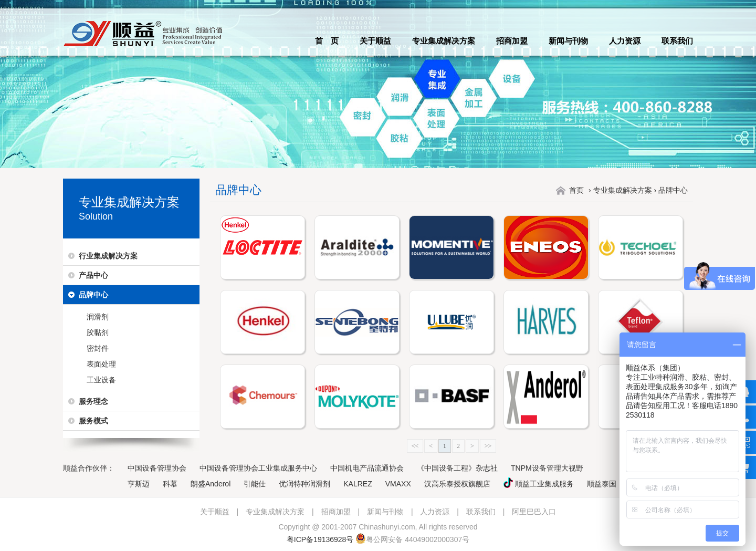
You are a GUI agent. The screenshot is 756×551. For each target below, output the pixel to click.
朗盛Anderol (211, 484)
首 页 (327, 41)
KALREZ (358, 484)
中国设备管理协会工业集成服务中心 (258, 468)
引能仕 (255, 484)
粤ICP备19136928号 (320, 539)
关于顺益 (375, 41)
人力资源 (625, 41)
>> (488, 446)
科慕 (170, 484)
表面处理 (101, 364)
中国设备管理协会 (157, 468)
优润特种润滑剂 (304, 484)
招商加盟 (512, 41)
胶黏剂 (98, 332)
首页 (576, 190)
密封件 (98, 348)
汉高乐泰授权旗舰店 (457, 484)
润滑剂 (98, 317)
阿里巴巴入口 (534, 512)
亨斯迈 (139, 484)
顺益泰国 (602, 484)
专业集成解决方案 (444, 41)
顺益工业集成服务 (539, 484)
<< (415, 446)
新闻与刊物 (568, 41)
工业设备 (101, 380)
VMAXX (398, 484)
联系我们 (677, 41)
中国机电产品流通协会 (367, 468)
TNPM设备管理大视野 (547, 468)
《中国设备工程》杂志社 (457, 468)
